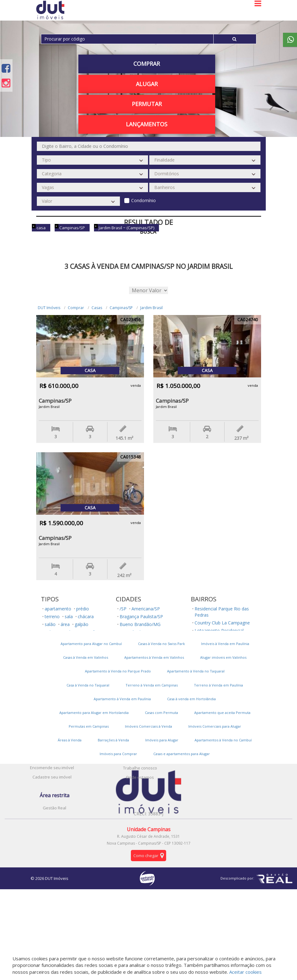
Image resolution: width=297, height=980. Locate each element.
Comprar (147, 64)
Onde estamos (140, 777)
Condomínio (144, 200)
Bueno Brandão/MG (140, 624)
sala (69, 616)
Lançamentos (147, 124)
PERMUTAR (147, 104)
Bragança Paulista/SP (141, 616)
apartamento (58, 609)
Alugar (147, 84)
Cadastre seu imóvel (52, 777)
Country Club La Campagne (222, 623)
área (65, 624)
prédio (83, 609)
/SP (123, 609)
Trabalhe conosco (140, 768)
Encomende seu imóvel (52, 768)
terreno (52, 616)
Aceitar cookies (245, 972)
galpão (82, 624)
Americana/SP (146, 609)
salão (50, 624)
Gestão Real (54, 808)
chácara (86, 616)
